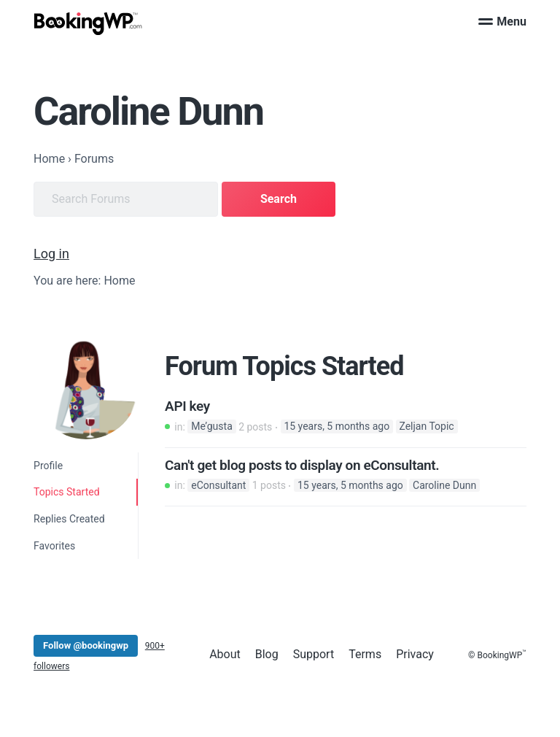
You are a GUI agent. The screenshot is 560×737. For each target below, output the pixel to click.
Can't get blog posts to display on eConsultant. (302, 466)
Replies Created (69, 519)
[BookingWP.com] (88, 24)
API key (187, 406)
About (225, 654)
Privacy (415, 654)
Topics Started (66, 492)
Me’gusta (212, 427)
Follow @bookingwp (86, 645)
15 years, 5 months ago (337, 427)
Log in (51, 254)
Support (314, 654)
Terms (365, 654)
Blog (267, 654)
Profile (48, 466)
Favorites (54, 546)
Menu (502, 22)
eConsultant (218, 485)
